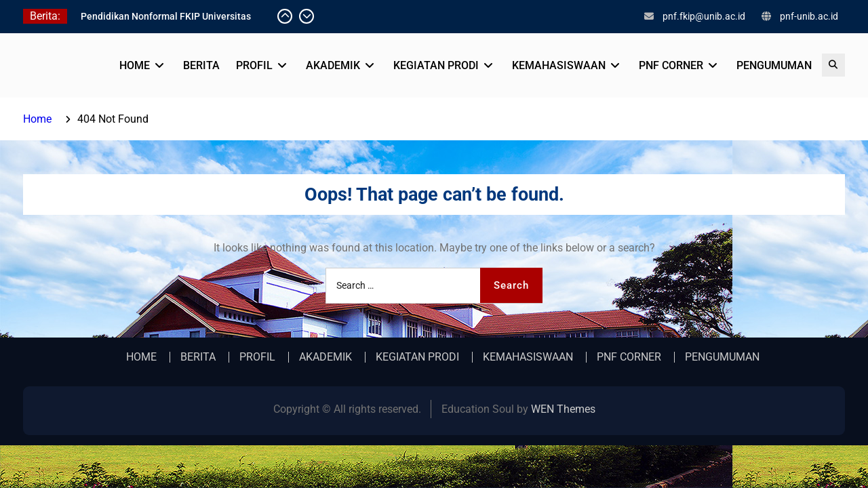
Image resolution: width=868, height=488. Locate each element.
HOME (135, 65)
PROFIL (254, 65)
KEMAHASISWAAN (559, 65)
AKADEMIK (333, 65)
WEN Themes (563, 409)
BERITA (201, 65)
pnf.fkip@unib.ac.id (704, 16)
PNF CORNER (671, 65)
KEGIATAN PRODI (436, 65)
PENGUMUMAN (774, 65)
